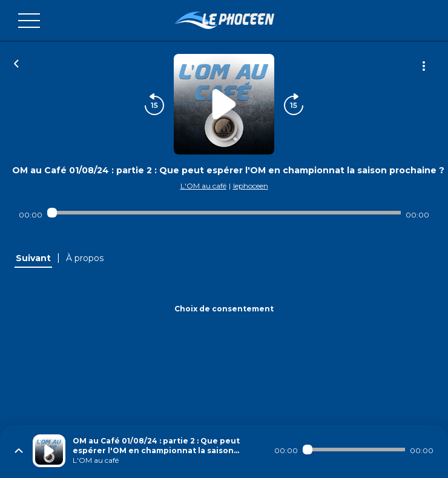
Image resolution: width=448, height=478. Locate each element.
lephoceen (251, 186)
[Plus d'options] (424, 66)
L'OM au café (203, 186)
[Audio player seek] (224, 213)
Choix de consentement (224, 309)
